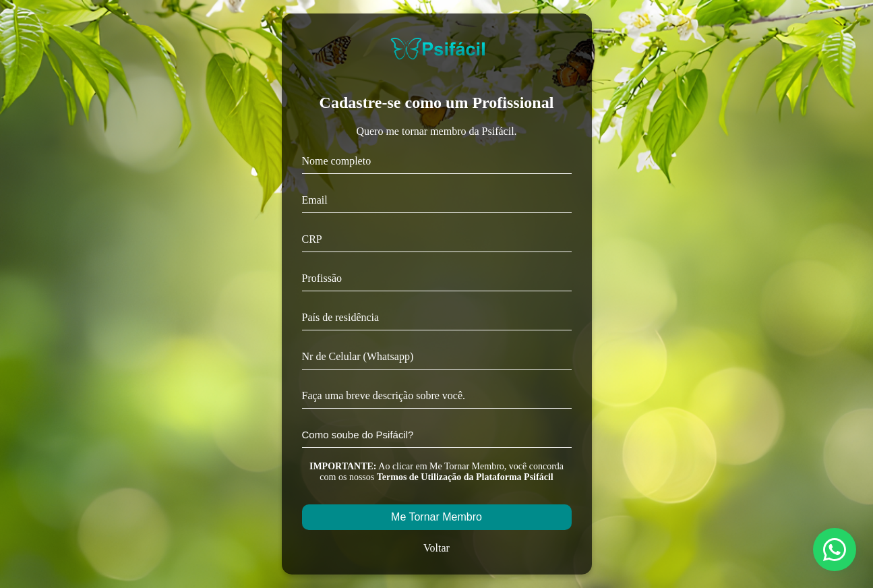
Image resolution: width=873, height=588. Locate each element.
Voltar (436, 548)
